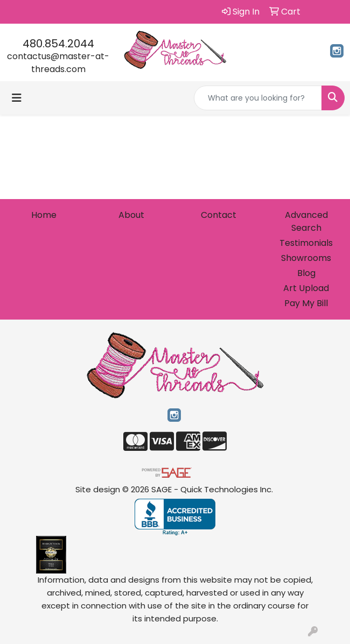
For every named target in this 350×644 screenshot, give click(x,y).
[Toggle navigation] (17, 98)
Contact (219, 215)
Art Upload (306, 288)
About (131, 215)
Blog (306, 273)
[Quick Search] (258, 98)
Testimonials (306, 243)
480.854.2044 (58, 44)
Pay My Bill (306, 303)
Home (44, 215)
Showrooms (306, 258)
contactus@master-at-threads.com (58, 63)
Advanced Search (306, 221)
